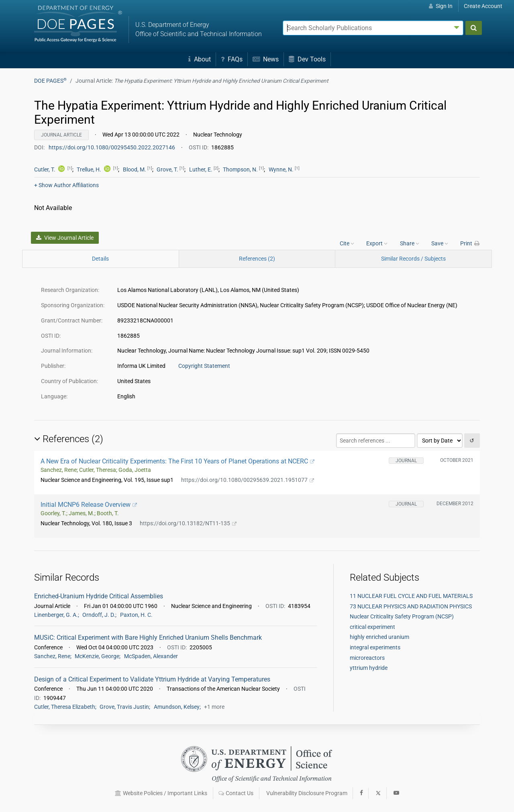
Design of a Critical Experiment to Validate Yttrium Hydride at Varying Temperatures (152, 679)
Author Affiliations (66, 185)
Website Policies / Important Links (161, 793)
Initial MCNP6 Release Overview (89, 505)
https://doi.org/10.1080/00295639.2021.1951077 (248, 480)
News (266, 59)
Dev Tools (307, 59)
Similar (413, 259)
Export (377, 243)
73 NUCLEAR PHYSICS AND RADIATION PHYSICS (411, 606)
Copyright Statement (204, 366)
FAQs (232, 59)
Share (410, 243)
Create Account (483, 6)
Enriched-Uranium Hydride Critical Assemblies (99, 596)
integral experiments (375, 647)
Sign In (441, 6)
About (200, 59)
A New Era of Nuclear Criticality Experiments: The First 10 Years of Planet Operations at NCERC (177, 461)
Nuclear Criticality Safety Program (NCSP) (402, 616)
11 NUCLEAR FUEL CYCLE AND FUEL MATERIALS (411, 596)
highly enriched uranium (379, 637)
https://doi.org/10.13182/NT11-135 (188, 523)
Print (470, 243)
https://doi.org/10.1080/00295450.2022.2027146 (112, 147)
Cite (347, 243)
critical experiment (372, 627)
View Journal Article (65, 238)
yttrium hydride (369, 668)
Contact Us (236, 793)
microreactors (367, 658)
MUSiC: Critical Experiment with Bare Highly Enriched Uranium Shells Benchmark (148, 638)
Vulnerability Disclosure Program (307, 793)
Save (440, 243)
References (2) (257, 259)
